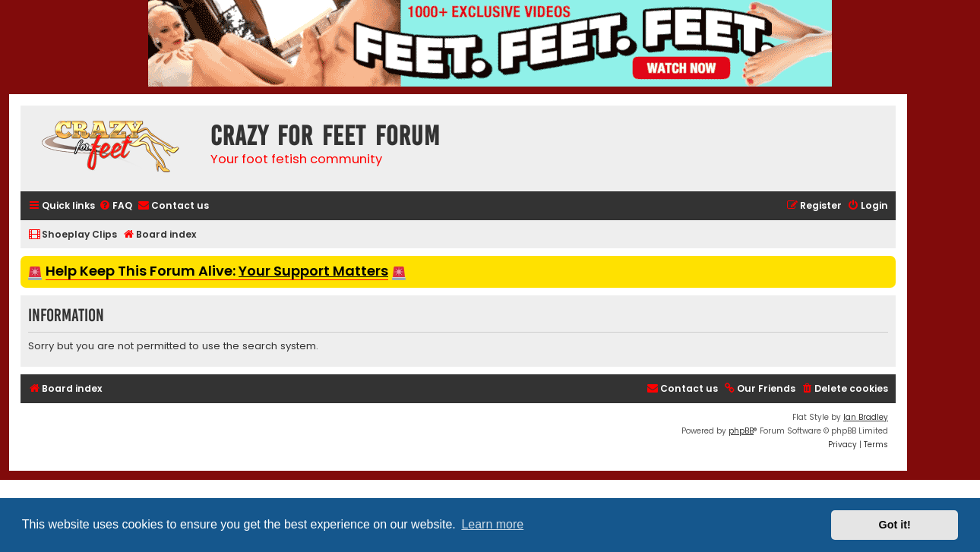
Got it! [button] (895, 525)
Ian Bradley (866, 417)
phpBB (741, 431)
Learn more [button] (492, 524)
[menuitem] (115, 206)
